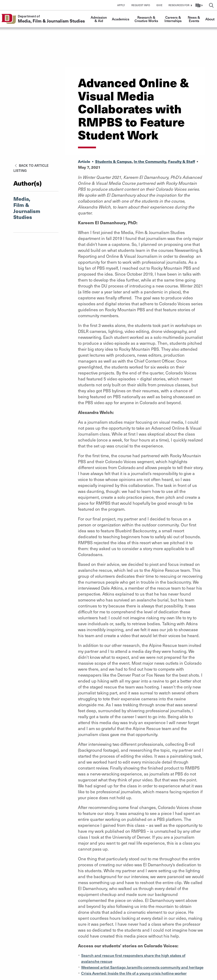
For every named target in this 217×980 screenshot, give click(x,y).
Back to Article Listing (31, 168)
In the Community (150, 161)
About (210, 19)
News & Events (194, 19)
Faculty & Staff (182, 161)
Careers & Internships (173, 19)
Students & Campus (113, 161)
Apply (121, 5)
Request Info (141, 5)
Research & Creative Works (146, 19)
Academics (121, 19)
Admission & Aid (99, 19)
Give (159, 5)
